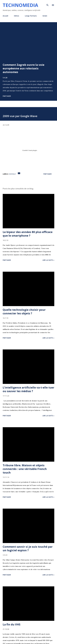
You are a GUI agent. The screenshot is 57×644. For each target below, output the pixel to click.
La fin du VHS (12, 624)
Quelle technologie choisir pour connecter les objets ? (24, 311)
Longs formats (31, 16)
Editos (17, 16)
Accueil (5, 16)
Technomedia (20, 5)
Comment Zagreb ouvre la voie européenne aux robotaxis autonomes (24, 68)
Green (45, 16)
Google (12, 174)
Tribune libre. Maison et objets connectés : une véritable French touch (25, 469)
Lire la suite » (48, 260)
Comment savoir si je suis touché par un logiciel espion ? (28, 548)
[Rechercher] (47, 4)
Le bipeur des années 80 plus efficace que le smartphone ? (28, 234)
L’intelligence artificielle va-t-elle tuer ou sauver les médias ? (28, 389)
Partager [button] (7, 96)
